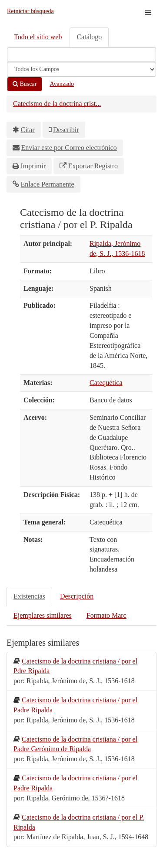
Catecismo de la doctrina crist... (57, 104)
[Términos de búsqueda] (81, 54)
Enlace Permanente (48, 184)
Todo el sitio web (38, 37)
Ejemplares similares (43, 615)
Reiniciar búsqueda (30, 11)
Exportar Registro (93, 166)
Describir (66, 130)
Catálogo (89, 37)
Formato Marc (106, 615)
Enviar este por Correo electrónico (69, 148)
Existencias (29, 596)
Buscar (25, 84)
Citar (28, 130)
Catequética (106, 383)
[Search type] (81, 69)
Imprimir (33, 166)
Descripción (77, 596)
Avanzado (62, 84)
